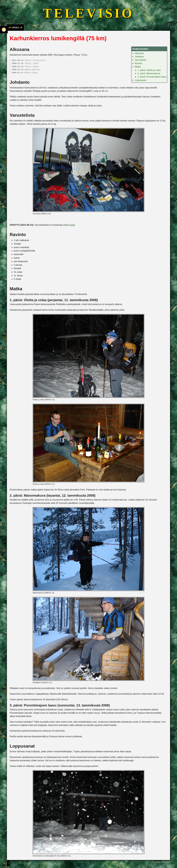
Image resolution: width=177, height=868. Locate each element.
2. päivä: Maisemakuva (149, 73)
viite (72, 225)
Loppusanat (140, 80)
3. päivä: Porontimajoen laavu (152, 77)
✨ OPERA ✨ (15, 28)
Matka (138, 67)
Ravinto (138, 63)
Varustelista (140, 60)
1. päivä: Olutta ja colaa (149, 70)
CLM (157, 862)
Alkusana (139, 53)
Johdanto (139, 57)
